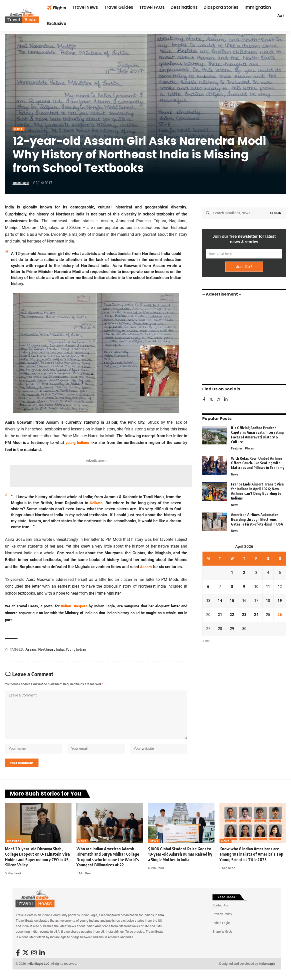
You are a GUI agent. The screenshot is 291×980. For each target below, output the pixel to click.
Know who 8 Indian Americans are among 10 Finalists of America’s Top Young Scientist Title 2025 (251, 862)
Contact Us (220, 914)
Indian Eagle (23, 183)
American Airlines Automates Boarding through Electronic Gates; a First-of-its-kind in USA (257, 519)
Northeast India (51, 650)
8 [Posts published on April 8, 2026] (232, 587)
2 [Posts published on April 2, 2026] (244, 573)
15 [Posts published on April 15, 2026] (232, 601)
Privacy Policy (222, 922)
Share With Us (222, 940)
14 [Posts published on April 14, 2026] (220, 601)
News (19, 129)
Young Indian (76, 650)
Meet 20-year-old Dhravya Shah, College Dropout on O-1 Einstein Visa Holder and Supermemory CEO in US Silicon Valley (37, 865)
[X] (211, 398)
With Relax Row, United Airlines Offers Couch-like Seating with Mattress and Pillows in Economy (258, 462)
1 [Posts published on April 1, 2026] (232, 573)
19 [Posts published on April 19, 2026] (280, 601)
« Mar (206, 643)
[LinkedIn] (227, 398)
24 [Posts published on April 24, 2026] (256, 616)
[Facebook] (204, 398)
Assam (146, 567)
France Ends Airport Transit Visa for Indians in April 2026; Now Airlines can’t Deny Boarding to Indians (257, 490)
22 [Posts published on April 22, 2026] (232, 616)
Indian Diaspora (74, 606)
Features (237, 447)
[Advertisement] (101, 476)
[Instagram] (219, 398)
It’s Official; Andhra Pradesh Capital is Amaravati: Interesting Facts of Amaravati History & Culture (257, 433)
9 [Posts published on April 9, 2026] (244, 587)
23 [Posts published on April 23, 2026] (244, 616)
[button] (280, 16)
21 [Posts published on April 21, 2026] (220, 616)
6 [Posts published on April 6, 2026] (208, 587)
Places (251, 447)
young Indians (77, 443)
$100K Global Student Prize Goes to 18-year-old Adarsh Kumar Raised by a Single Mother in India (180, 862)
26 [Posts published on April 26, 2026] (280, 616)
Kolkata (96, 503)
